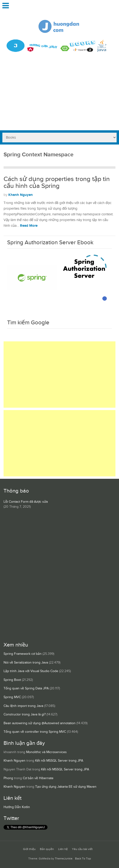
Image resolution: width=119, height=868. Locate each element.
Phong (8, 778)
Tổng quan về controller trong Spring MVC (35, 732)
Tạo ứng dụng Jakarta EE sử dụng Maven (66, 787)
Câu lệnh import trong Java (23, 706)
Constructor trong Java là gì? (25, 714)
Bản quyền (47, 849)
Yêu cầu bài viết (82, 849)
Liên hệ (63, 849)
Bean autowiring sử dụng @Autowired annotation (40, 723)
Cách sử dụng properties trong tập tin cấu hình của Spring (57, 183)
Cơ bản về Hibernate (38, 778)
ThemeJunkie (64, 859)
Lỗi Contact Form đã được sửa (26, 502)
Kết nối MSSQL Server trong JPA (59, 761)
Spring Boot (12, 680)
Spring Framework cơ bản (23, 654)
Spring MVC (12, 697)
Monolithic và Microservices (46, 752)
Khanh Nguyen (21, 195)
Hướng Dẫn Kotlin (17, 807)
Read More (29, 226)
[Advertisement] (59, 95)
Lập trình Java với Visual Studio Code (31, 671)
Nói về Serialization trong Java (26, 663)
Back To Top (83, 859)
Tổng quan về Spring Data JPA (26, 688)
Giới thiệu (29, 849)
